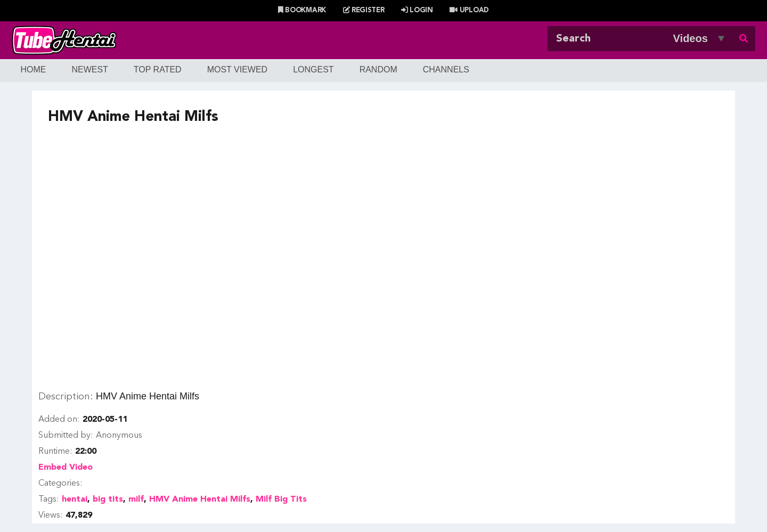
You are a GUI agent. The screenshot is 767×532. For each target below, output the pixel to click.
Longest (313, 69)
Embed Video (66, 468)
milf (136, 500)
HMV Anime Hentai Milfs (200, 500)
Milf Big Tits (281, 500)
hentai (75, 500)
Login (417, 10)
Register (364, 10)
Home (33, 69)
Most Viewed (238, 69)
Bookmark (302, 10)
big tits (108, 500)
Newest (89, 69)
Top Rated (158, 69)
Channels (446, 69)
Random (378, 69)
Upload (469, 10)
